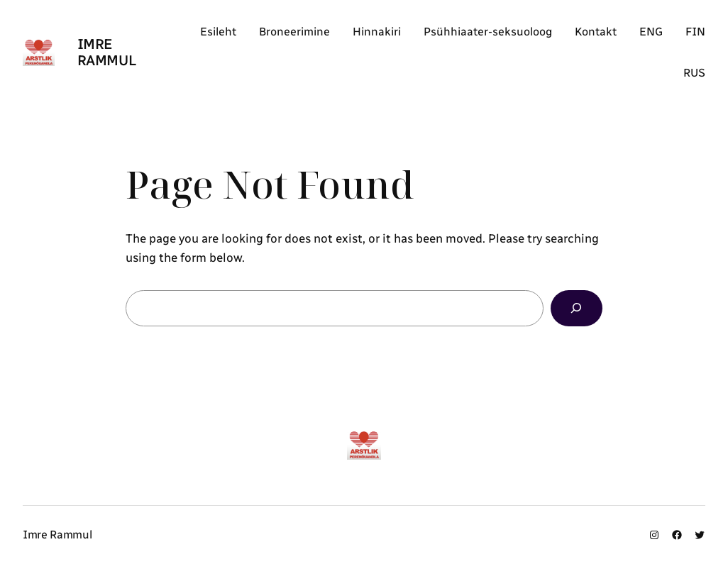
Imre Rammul (107, 52)
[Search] (577, 308)
